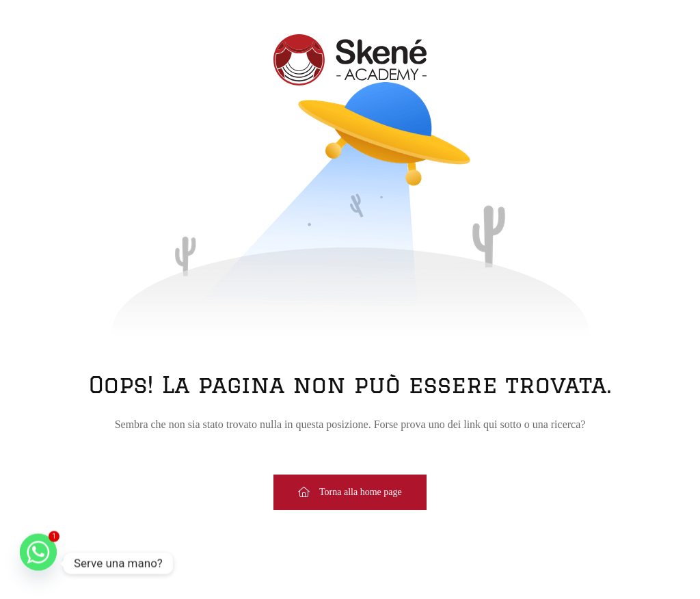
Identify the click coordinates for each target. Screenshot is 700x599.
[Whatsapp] (38, 563)
